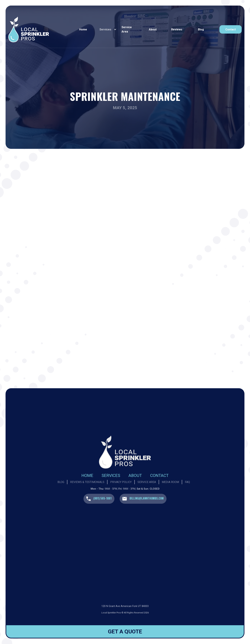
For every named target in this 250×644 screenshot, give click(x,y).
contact (231, 29)
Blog (201, 29)
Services (111, 476)
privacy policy (121, 482)
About (153, 29)
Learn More (78, 356)
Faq (187, 482)
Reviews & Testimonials (87, 482)
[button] (107, 29)
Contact (159, 476)
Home (83, 29)
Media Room (170, 482)
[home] (40, 29)
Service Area (127, 29)
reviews (177, 29)
